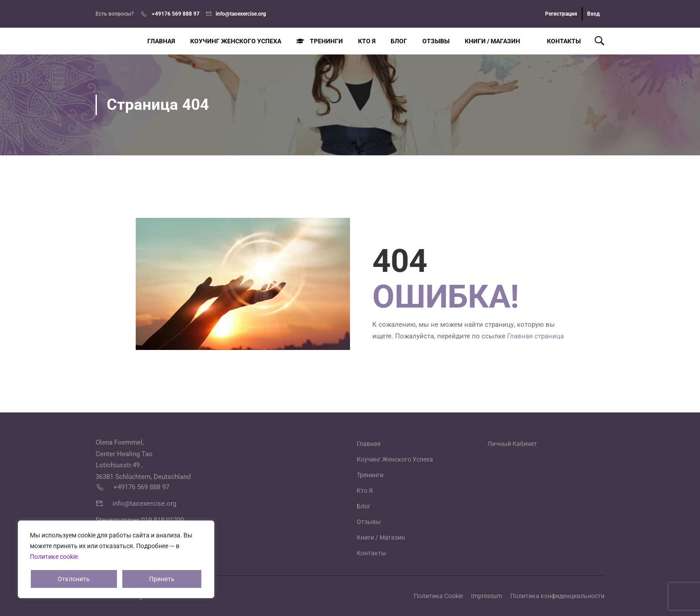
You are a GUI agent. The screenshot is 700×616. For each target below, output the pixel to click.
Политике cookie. (55, 557)
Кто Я (367, 41)
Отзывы (436, 41)
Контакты (558, 41)
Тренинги (320, 41)
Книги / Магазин (492, 41)
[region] (116, 559)
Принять (162, 579)
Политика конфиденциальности (557, 596)
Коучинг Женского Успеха (236, 41)
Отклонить (74, 579)
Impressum (487, 596)
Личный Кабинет (512, 444)
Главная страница (535, 336)
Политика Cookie (438, 596)
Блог (399, 41)
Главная (161, 41)
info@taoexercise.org (241, 14)
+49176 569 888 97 (175, 14)
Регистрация (561, 14)
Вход (594, 14)
